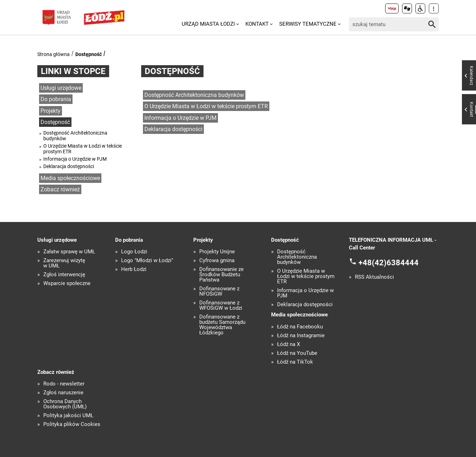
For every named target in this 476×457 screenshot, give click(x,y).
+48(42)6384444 (389, 262)
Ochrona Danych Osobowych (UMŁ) (65, 404)
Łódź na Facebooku (300, 327)
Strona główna (54, 54)
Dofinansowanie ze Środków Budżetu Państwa (221, 275)
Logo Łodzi (134, 252)
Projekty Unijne (217, 252)
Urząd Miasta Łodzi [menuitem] (208, 24)
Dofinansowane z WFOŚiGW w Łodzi (221, 305)
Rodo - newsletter (64, 384)
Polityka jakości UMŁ (68, 416)
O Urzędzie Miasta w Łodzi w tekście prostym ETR (83, 149)
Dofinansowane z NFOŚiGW (219, 291)
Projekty (51, 111)
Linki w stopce (73, 71)
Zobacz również (60, 189)
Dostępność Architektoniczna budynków (75, 136)
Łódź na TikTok (295, 362)
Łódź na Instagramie (301, 336)
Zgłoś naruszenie (63, 393)
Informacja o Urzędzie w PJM (75, 159)
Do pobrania (56, 99)
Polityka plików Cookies (72, 424)
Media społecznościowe (70, 178)
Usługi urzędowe (61, 88)
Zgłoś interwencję (64, 275)
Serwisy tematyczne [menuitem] (308, 24)
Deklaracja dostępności (69, 166)
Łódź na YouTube (297, 353)
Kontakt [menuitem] (257, 24)
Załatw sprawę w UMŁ (69, 252)
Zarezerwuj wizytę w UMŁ (64, 263)
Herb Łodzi (134, 269)
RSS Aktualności (374, 277)
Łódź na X (289, 344)
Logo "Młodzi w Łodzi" (147, 261)
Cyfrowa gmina (217, 261)
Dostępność (89, 54)
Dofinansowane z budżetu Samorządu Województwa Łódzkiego (222, 325)
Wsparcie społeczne (67, 283)
